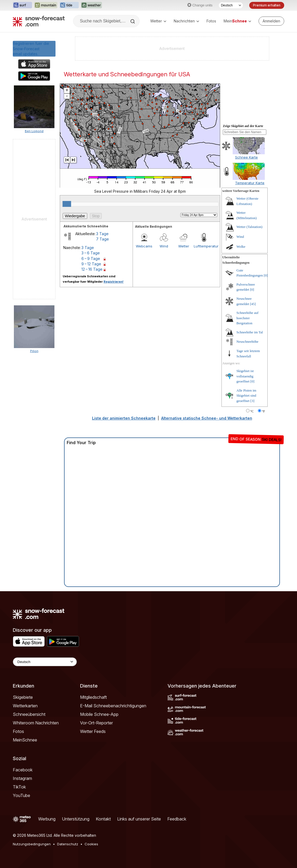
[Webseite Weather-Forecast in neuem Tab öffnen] (91, 5)
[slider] (67, 204)
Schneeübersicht (29, 714)
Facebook (23, 770)
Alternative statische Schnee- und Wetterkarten (207, 418)
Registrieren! (114, 282)
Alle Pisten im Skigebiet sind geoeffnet (246, 396)
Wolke (241, 246)
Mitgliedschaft (93, 697)
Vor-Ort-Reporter (96, 723)
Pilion (34, 351)
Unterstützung (76, 819)
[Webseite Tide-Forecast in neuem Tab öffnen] (69, 5)
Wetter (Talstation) (249, 227)
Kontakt (103, 819)
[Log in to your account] (271, 21)
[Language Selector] (45, 662)
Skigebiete (23, 697)
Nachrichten (186, 21)
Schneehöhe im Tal (250, 332)
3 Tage (102, 234)
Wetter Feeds (93, 731)
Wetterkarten (25, 706)
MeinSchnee (25, 740)
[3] (252, 401)
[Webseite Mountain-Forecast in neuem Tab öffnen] (46, 5)
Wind (164, 246)
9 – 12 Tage (91, 264)
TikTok (19, 787)
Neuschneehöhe (247, 342)
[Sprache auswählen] (231, 5)
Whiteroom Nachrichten (36, 723)
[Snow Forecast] (39, 21)
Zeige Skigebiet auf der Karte (243, 126)
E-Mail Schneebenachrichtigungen (113, 706)
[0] (266, 275)
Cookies (91, 844)
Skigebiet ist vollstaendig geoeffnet (245, 376)
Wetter (158, 21)
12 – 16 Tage (92, 269)
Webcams (144, 246)
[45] (253, 304)
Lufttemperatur (204, 246)
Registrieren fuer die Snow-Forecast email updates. (31, 49)
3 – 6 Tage (91, 253)
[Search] (133, 21)
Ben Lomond (34, 131)
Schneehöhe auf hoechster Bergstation (247, 318)
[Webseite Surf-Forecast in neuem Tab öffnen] (22, 5)
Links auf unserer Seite (139, 819)
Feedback (177, 819)
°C (252, 411)
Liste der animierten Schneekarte (124, 418)
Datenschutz (68, 844)
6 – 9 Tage (91, 259)
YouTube (21, 795)
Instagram (22, 778)
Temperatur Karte (250, 183)
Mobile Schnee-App (99, 714)
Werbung (47, 819)
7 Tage (102, 239)
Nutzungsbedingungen (32, 844)
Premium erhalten (267, 5)
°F (264, 411)
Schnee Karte (246, 157)
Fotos (211, 21)
